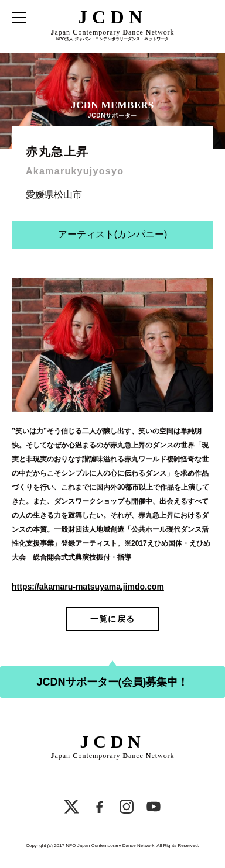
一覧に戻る (112, 619)
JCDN (113, 17)
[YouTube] (154, 809)
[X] (71, 809)
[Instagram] (127, 809)
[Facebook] (100, 809)
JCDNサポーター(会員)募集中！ (113, 682)
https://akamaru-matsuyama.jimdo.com (88, 587)
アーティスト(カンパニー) (113, 234)
